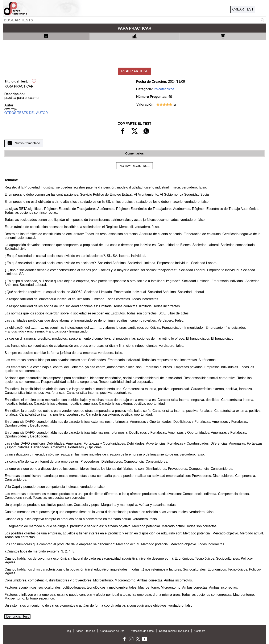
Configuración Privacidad (174, 631)
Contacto (200, 631)
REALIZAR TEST (134, 71)
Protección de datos (142, 631)
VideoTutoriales (86, 631)
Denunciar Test (17, 616)
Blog (68, 631)
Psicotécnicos (164, 89)
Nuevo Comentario (24, 143)
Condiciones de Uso (112, 631)
